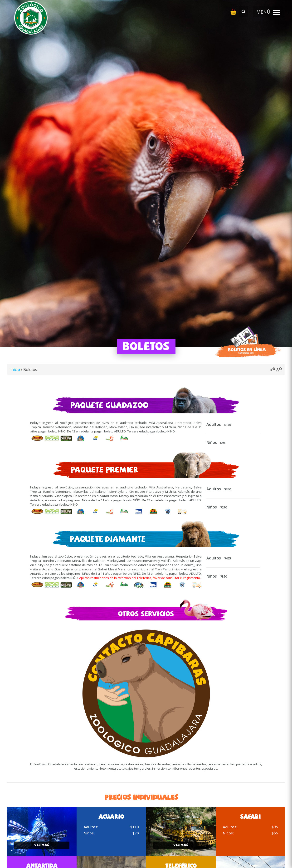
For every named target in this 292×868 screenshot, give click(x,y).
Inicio (15, 370)
